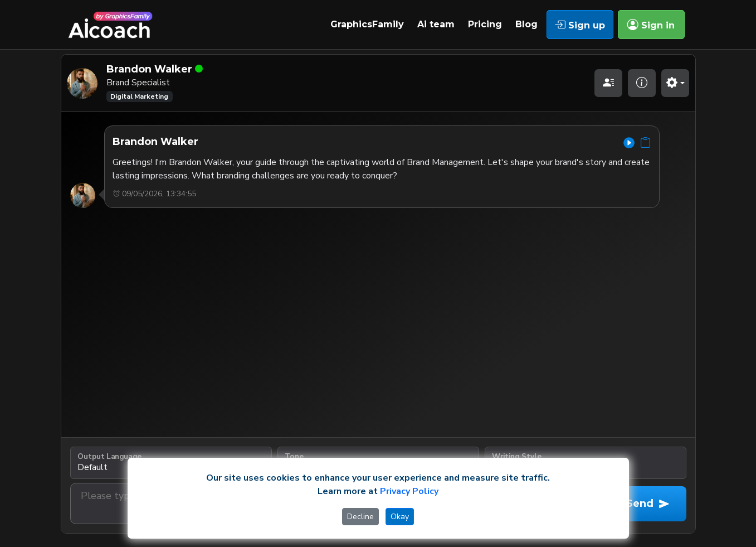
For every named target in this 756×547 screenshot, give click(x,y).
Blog (526, 24)
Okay (400, 517)
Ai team (436, 24)
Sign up (580, 25)
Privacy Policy (409, 491)
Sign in (651, 25)
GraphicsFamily (367, 24)
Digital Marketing (139, 96)
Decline (360, 517)
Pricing (485, 24)
